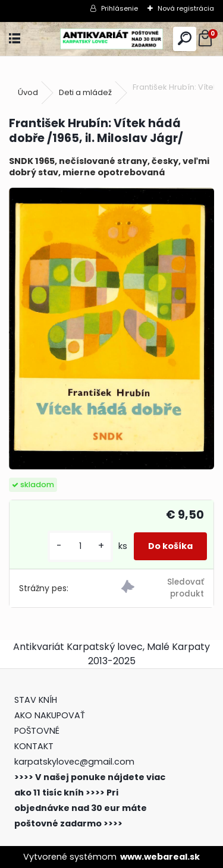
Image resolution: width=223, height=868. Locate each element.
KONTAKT (34, 746)
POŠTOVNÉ (37, 731)
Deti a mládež (85, 92)
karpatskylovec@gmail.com (74, 762)
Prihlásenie (120, 8)
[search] (185, 39)
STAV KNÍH (37, 700)
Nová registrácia (186, 8)
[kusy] (80, 546)
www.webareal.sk (160, 857)
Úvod (28, 92)
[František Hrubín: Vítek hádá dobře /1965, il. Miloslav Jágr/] (111, 329)
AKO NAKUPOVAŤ (50, 715)
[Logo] (111, 39)
